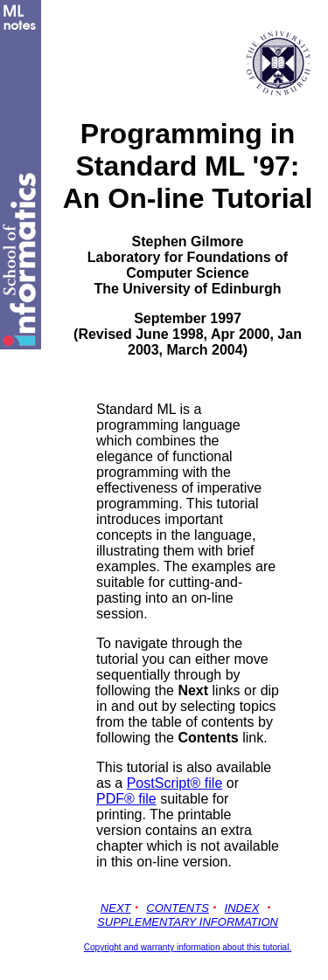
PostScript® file (175, 783)
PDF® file (126, 799)
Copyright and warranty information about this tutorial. (188, 947)
